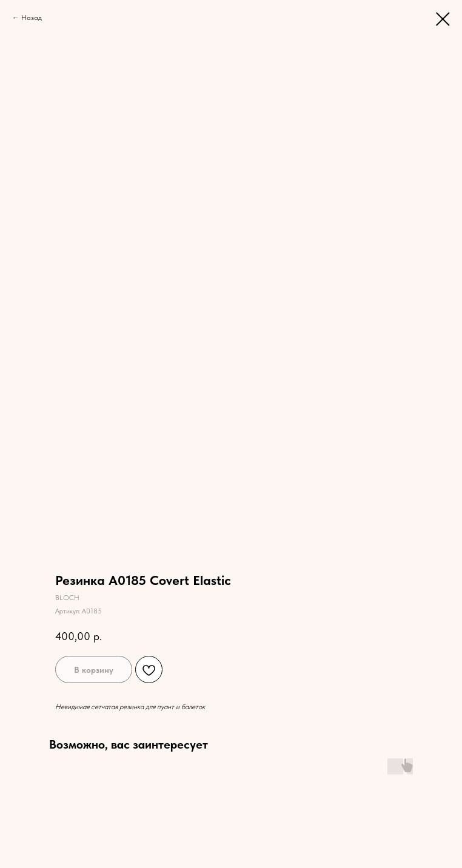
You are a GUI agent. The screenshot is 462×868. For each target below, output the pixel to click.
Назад (32, 18)
